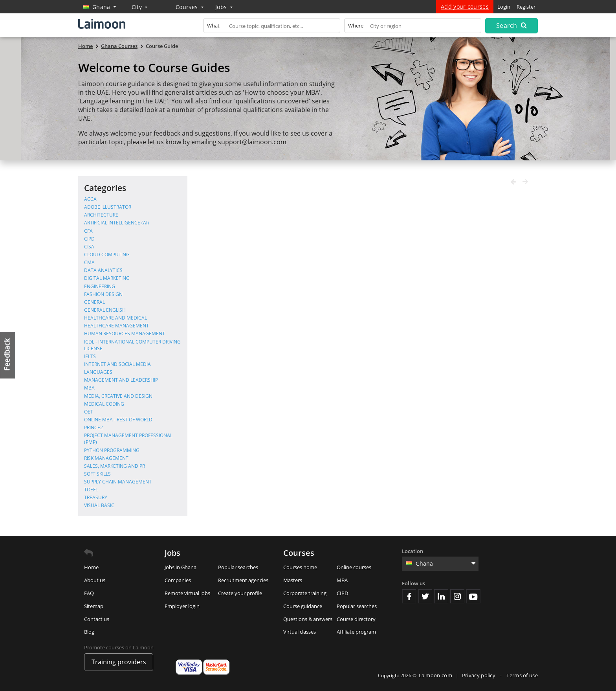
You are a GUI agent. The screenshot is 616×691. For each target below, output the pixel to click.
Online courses (354, 567)
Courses (190, 7)
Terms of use (522, 675)
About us (95, 580)
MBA (89, 388)
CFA (88, 231)
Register (526, 7)
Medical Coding (104, 404)
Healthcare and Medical (115, 318)
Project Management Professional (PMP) (128, 439)
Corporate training (305, 593)
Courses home (300, 567)
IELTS (90, 356)
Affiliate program (356, 632)
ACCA (90, 199)
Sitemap (94, 606)
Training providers (119, 662)
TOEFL (91, 490)
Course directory (356, 619)
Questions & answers (308, 619)
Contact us (97, 619)
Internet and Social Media (117, 364)
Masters (293, 580)
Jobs (224, 7)
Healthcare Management (116, 326)
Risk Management (106, 458)
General (94, 302)
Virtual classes (300, 632)
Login (504, 7)
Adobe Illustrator (108, 207)
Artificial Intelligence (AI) (116, 223)
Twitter (425, 596)
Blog (89, 632)
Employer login (182, 606)
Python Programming (112, 450)
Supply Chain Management (118, 482)
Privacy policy (479, 675)
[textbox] (272, 27)
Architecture (101, 215)
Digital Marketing (107, 278)
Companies (178, 580)
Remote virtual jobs (187, 593)
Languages (98, 372)
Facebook (409, 596)
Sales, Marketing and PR (115, 466)
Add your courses (465, 6)
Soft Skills (97, 474)
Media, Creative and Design (118, 396)
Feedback (8, 355)
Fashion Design (103, 294)
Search (511, 26)
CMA (89, 262)
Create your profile (240, 593)
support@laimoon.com (252, 142)
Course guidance (303, 606)
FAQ (89, 593)
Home (91, 567)
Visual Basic (99, 505)
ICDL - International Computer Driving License (132, 345)
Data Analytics (103, 270)
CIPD (89, 239)
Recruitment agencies (243, 580)
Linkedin (441, 596)
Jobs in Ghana (181, 567)
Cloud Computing (107, 255)
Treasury (96, 497)
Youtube (473, 596)
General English (105, 310)
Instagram (457, 596)
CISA (89, 247)
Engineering (100, 286)
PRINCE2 (93, 427)
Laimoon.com (435, 675)
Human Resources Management (125, 334)
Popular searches (238, 567)
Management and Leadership (121, 380)
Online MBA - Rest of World (118, 420)
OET (89, 412)
